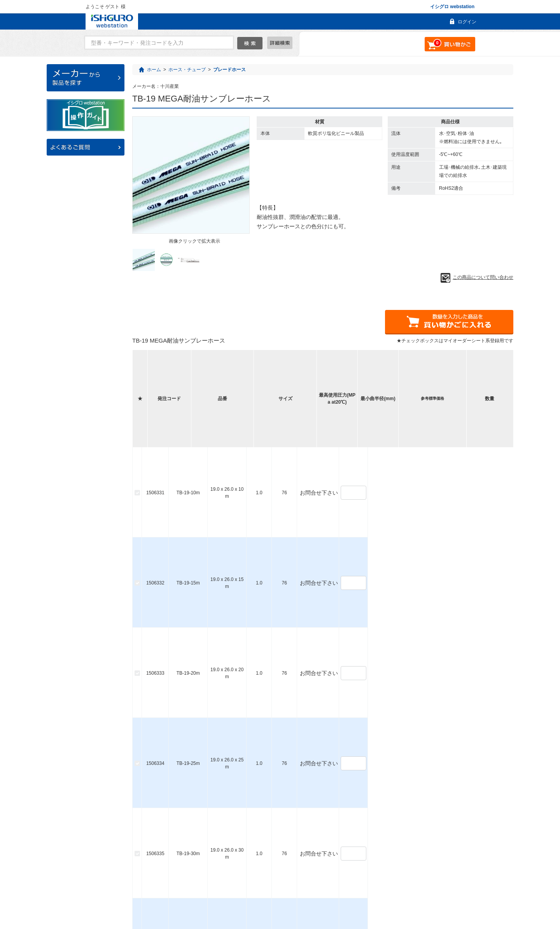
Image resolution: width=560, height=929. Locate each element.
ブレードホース (229, 70)
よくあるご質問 (178, 895)
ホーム (154, 70)
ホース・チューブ (187, 70)
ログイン (467, 22)
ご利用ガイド (222, 895)
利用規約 (333, 895)
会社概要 (301, 895)
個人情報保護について (380, 895)
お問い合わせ (264, 895)
